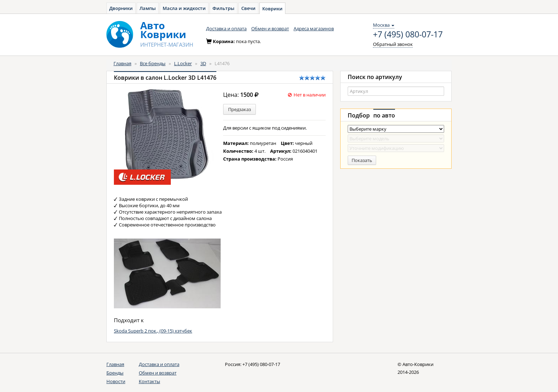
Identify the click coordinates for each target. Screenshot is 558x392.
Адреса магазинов (314, 28)
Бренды (115, 373)
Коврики (272, 9)
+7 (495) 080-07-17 (408, 35)
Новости (116, 381)
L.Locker (183, 63)
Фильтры (223, 8)
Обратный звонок (393, 44)
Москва (384, 25)
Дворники (121, 8)
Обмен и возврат (270, 28)
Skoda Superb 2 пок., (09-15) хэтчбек (153, 331)
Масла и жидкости (184, 8)
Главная (122, 63)
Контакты (149, 381)
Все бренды (153, 63)
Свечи (248, 8)
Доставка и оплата (226, 28)
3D (203, 63)
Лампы (148, 8)
